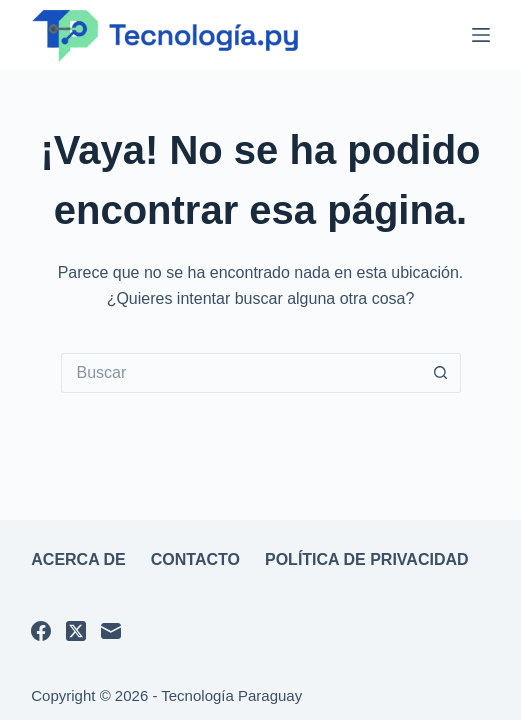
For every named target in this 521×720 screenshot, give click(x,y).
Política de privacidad (367, 559)
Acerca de (78, 559)
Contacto (195, 559)
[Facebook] (41, 631)
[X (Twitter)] (76, 631)
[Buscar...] (241, 373)
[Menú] (481, 35)
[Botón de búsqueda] (441, 373)
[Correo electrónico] (111, 631)
